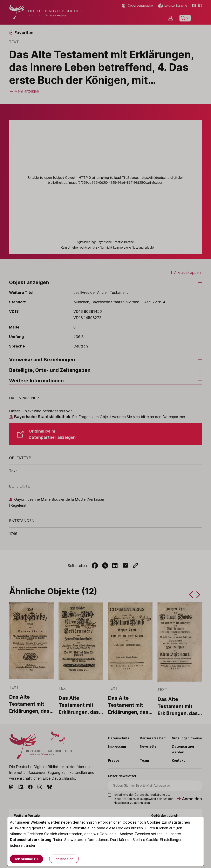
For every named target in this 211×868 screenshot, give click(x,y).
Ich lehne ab (64, 859)
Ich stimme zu (26, 859)
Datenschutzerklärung (31, 840)
